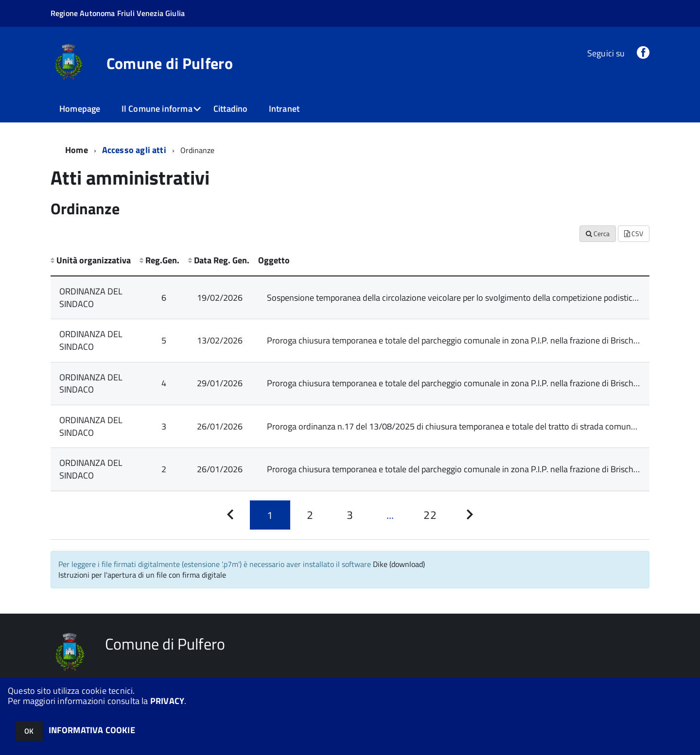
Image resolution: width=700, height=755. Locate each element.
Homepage (80, 109)
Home (77, 150)
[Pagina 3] (350, 515)
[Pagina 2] (310, 515)
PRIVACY (167, 701)
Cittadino (231, 109)
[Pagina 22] (430, 515)
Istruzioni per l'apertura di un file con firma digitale (142, 575)
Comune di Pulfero (170, 63)
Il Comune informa (157, 109)
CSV (634, 233)
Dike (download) (399, 564)
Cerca (598, 233)
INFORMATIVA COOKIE (92, 730)
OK (29, 731)
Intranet (284, 109)
